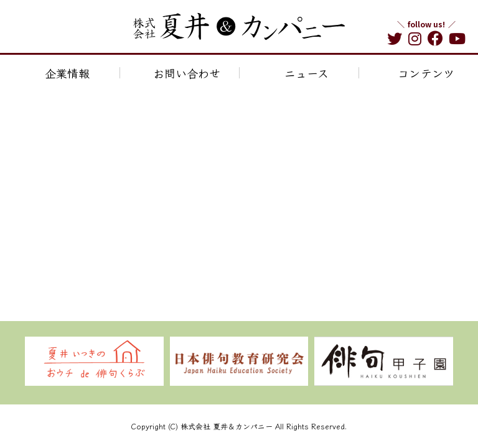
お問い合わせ (187, 73)
